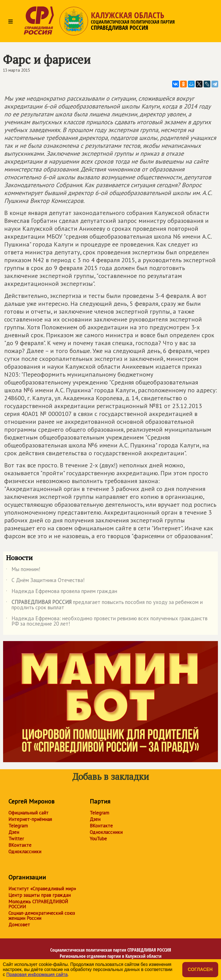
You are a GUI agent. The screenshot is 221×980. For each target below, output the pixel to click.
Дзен (14, 832)
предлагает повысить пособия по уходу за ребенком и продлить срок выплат (104, 605)
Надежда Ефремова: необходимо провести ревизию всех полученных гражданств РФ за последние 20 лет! (107, 621)
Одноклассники (25, 852)
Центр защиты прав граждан (40, 895)
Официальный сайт (28, 813)
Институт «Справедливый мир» (42, 889)
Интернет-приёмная (30, 819)
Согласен (200, 969)
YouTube (98, 839)
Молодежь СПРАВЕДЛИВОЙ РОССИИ (38, 904)
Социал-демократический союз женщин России (42, 916)
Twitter (16, 839)
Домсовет (19, 925)
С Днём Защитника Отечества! (45, 581)
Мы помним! (23, 570)
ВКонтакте (20, 845)
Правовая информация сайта (37, 975)
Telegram (18, 826)
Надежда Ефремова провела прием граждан (62, 592)
